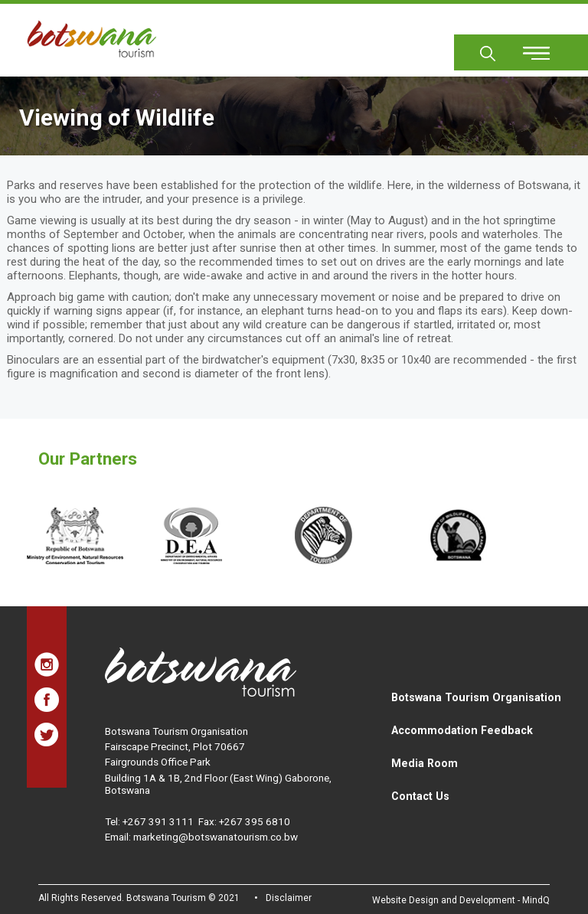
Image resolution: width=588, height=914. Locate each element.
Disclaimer (289, 898)
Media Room (425, 763)
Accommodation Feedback (462, 730)
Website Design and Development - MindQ (461, 900)
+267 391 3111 (158, 821)
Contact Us (420, 796)
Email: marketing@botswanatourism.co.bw (201, 837)
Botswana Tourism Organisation (476, 697)
